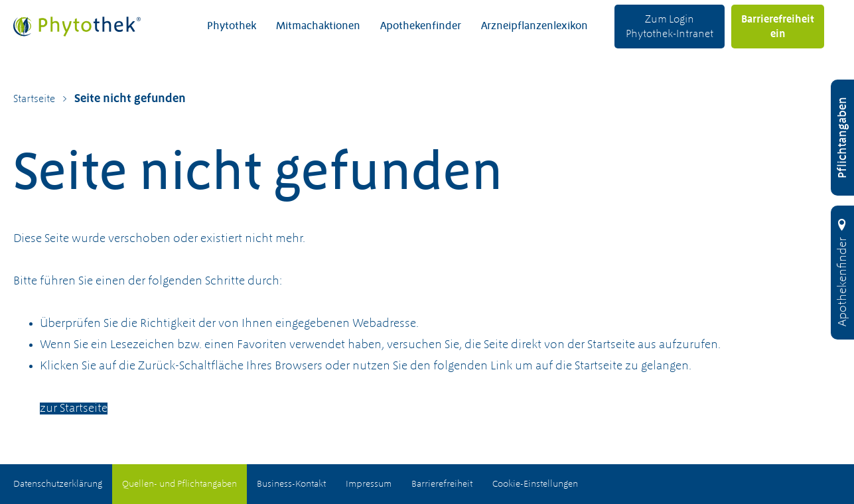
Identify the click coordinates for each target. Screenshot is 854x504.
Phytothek (232, 27)
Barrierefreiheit (442, 484)
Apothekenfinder (421, 27)
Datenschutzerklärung (58, 484)
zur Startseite (74, 409)
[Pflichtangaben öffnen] (842, 138)
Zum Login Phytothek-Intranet (670, 27)
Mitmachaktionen (318, 27)
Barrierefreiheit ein (778, 27)
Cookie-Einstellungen (535, 484)
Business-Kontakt (291, 484)
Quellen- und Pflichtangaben (179, 484)
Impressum (369, 484)
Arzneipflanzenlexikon (534, 27)
